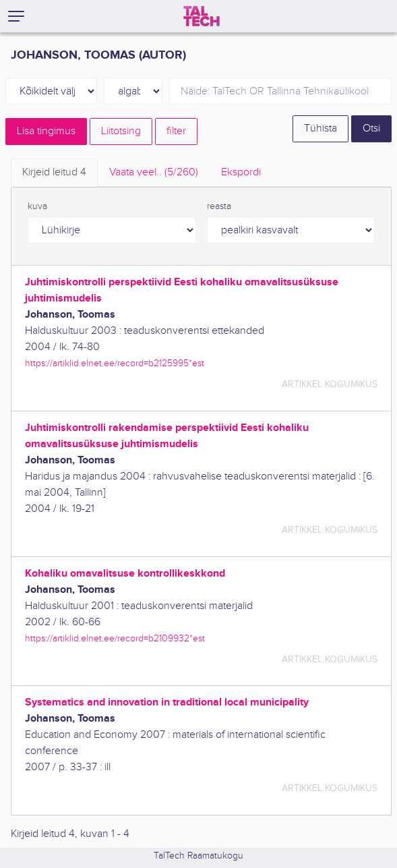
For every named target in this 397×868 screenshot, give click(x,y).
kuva (37, 206)
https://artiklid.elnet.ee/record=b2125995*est (115, 363)
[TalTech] (202, 16)
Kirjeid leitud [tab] (54, 172)
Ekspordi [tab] (241, 172)
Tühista (320, 128)
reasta (219, 206)
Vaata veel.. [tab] (154, 172)
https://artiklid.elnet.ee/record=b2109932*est (115, 638)
